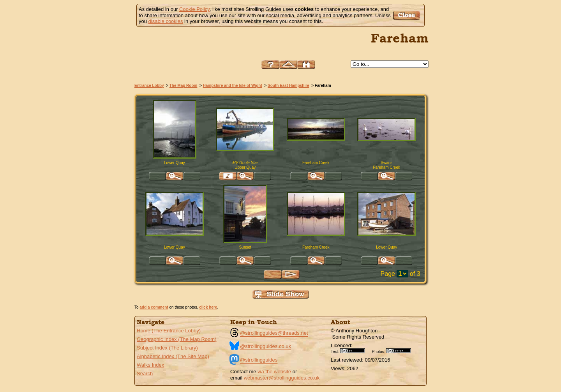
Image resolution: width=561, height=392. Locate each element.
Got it (408, 15)
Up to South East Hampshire (288, 64)
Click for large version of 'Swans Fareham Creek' (386, 176)
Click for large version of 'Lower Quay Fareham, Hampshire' (175, 176)
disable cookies (166, 21)
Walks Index (150, 365)
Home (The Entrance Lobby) (169, 331)
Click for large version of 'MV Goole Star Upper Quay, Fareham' (245, 176)
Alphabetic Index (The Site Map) (173, 356)
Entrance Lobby (149, 86)
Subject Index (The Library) (167, 348)
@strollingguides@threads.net (274, 333)
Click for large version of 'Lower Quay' (175, 261)
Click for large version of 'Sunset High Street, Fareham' (245, 261)
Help (270, 64)
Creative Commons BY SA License (401, 351)
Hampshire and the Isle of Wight (233, 86)
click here (208, 307)
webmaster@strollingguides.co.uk (282, 378)
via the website (274, 372)
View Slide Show (281, 294)
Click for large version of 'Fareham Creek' (316, 176)
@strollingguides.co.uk (266, 346)
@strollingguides (259, 360)
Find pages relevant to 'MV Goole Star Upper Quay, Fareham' (228, 176)
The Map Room (183, 86)
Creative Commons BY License (355, 351)
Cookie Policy (194, 9)
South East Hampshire (288, 86)
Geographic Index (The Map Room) (176, 339)
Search (145, 373)
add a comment (154, 307)
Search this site (306, 64)
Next (291, 275)
